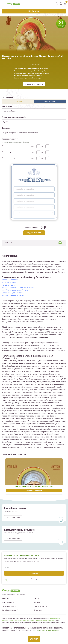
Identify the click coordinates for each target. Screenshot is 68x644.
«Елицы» (37, 603)
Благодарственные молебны (13, 295)
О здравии (18, 101)
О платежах (38, 610)
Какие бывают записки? (10, 610)
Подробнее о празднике (34, 84)
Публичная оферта (40, 606)
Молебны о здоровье (10, 280)
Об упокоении (50, 101)
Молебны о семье (9, 282)
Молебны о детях (9, 285)
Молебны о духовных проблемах (15, 290)
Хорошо (34, 639)
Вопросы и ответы (8, 603)
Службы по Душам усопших (13, 293)
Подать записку (34, 233)
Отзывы (37, 599)
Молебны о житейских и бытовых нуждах (18, 288)
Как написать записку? (9, 606)
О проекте (5, 599)
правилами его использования (45, 631)
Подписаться (34, 573)
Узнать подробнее (13, 517)
